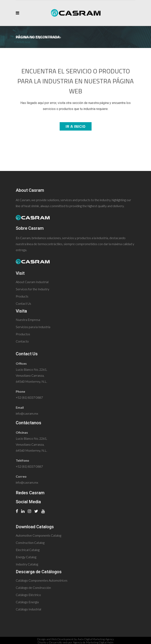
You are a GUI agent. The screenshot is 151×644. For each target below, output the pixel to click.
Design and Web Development (55, 639)
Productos (23, 334)
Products (22, 296)
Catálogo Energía (27, 602)
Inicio (19, 37)
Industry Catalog (27, 564)
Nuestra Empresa (28, 320)
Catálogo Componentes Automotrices (42, 580)
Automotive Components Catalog (38, 535)
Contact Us (23, 303)
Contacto (22, 341)
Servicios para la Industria (33, 327)
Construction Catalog (30, 543)
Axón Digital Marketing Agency (96, 639)
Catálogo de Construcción (33, 588)
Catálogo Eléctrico (28, 595)
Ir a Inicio (76, 126)
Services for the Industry (33, 289)
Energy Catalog (26, 557)
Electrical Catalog (28, 550)
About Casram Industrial (32, 282)
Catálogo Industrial (28, 609)
